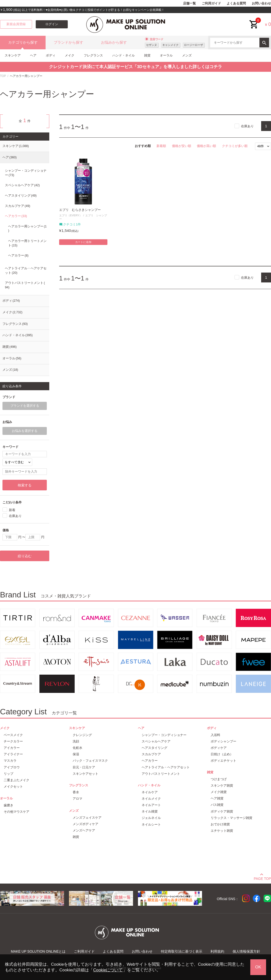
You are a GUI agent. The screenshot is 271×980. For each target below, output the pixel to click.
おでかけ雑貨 (220, 824)
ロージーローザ (194, 45)
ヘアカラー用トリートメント (27, 243)
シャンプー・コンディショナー (26, 173)
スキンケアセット (85, 774)
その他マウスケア (17, 812)
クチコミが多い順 (235, 146)
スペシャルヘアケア (22, 185)
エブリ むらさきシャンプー (80, 210)
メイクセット (13, 786)
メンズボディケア (85, 824)
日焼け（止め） (222, 754)
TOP (3, 76)
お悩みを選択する (25, 431)
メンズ (187, 55)
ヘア (33, 55)
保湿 (76, 754)
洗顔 (76, 741)
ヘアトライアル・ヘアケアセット (26, 271)
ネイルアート (151, 805)
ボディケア (219, 748)
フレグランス (93, 55)
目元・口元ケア (84, 767)
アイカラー (12, 748)
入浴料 (215, 735)
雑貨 (147, 55)
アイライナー (13, 754)
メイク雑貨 (219, 792)
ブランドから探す (68, 42)
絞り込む (25, 556)
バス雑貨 (217, 805)
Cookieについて (108, 970)
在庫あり (247, 126)
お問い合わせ (261, 3)
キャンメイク (170, 45)
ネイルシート (151, 824)
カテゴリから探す (23, 42)
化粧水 (77, 748)
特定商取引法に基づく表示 (182, 951)
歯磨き (8, 805)
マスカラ (10, 761)
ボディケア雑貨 (222, 811)
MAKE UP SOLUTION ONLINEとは (38, 951)
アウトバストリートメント (25, 285)
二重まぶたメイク (17, 780)
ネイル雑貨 (150, 811)
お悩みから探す (114, 42)
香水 (76, 792)
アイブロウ (12, 767)
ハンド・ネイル (124, 55)
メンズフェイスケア (87, 818)
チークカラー (13, 741)
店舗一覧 (189, 3)
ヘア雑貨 (217, 798)
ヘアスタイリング (21, 196)
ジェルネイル (151, 818)
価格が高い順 (206, 146)
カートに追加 (83, 242)
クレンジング (82, 735)
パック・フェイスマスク (90, 761)
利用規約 (217, 951)
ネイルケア (150, 792)
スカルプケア (17, 206)
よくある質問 (236, 3)
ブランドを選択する (25, 406)
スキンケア (13, 55)
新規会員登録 (16, 24)
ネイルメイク (151, 799)
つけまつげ (219, 779)
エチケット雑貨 (222, 831)
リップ (8, 774)
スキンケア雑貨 (222, 786)
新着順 (161, 146)
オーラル (166, 55)
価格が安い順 (182, 146)
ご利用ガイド (211, 3)
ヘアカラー (16, 216)
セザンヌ (152, 45)
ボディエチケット (223, 761)
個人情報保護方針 (246, 951)
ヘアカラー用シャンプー (27, 229)
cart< (254, 21)
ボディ (51, 55)
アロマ (77, 799)
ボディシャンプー (223, 741)
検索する (25, 485)
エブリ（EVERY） (71, 215)
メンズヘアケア (84, 830)
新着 (12, 510)
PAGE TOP (262, 878)
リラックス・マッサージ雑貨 (231, 818)
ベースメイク (13, 735)
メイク (70, 55)
